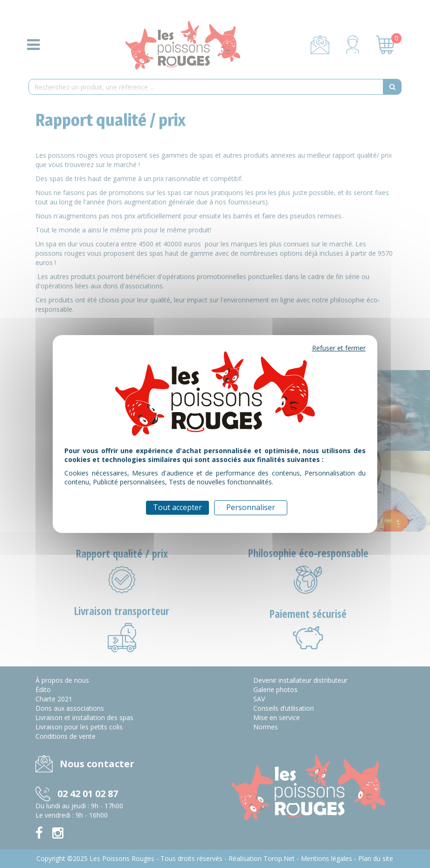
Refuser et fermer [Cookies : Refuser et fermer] (339, 348)
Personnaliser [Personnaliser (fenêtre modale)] (251, 507)
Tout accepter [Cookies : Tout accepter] (177, 507)
